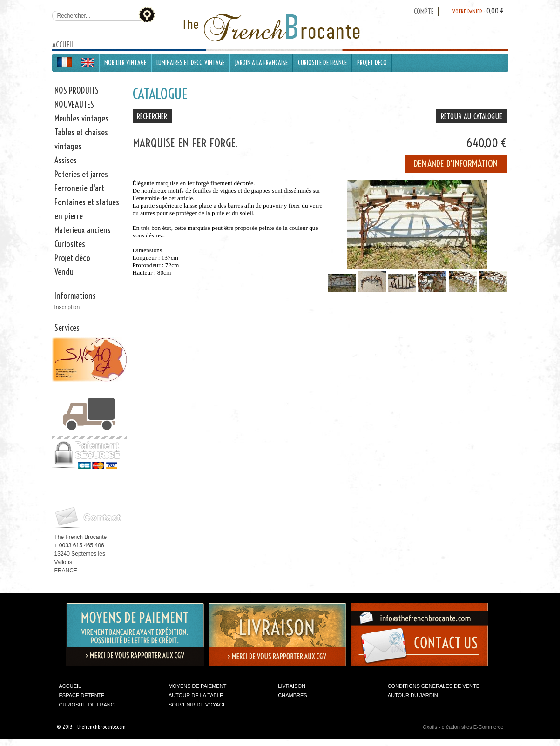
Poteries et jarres (81, 174)
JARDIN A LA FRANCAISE (261, 63)
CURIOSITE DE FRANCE (322, 63)
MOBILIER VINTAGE (125, 63)
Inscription (67, 307)
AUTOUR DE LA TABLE (196, 695)
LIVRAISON (292, 686)
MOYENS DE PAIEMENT (197, 686)
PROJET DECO (372, 63)
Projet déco (72, 258)
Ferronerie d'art (79, 188)
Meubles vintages (81, 118)
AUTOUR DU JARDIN (413, 695)
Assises (66, 160)
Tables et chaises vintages (81, 139)
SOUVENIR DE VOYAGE (198, 705)
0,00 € (495, 11)
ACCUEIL (70, 686)
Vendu (64, 272)
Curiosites (70, 244)
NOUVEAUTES (74, 104)
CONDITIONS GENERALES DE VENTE (434, 686)
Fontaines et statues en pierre (87, 209)
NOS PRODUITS (77, 91)
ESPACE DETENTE (82, 695)
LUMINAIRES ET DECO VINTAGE (190, 63)
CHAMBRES (292, 695)
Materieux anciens (83, 230)
